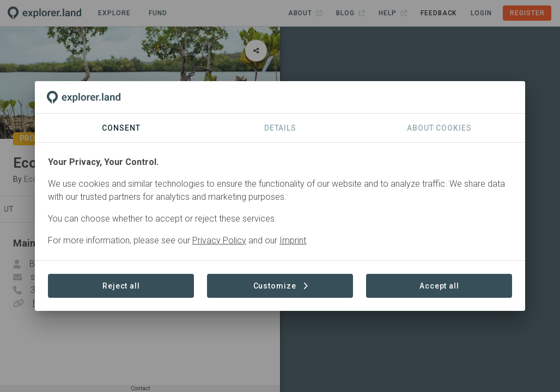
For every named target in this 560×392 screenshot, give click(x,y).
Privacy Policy (219, 240)
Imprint (293, 240)
